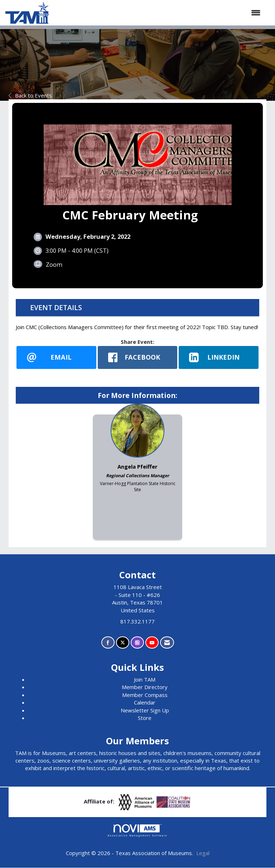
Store (145, 718)
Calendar (145, 703)
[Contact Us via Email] (167, 643)
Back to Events (30, 95)
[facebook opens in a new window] (138, 357)
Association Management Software (137, 831)
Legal (203, 853)
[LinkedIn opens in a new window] (219, 357)
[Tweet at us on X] (123, 643)
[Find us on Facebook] (108, 643)
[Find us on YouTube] (152, 643)
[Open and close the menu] (158, 13)
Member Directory (145, 687)
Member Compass (145, 695)
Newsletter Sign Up (145, 710)
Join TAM (145, 680)
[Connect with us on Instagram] (137, 643)
